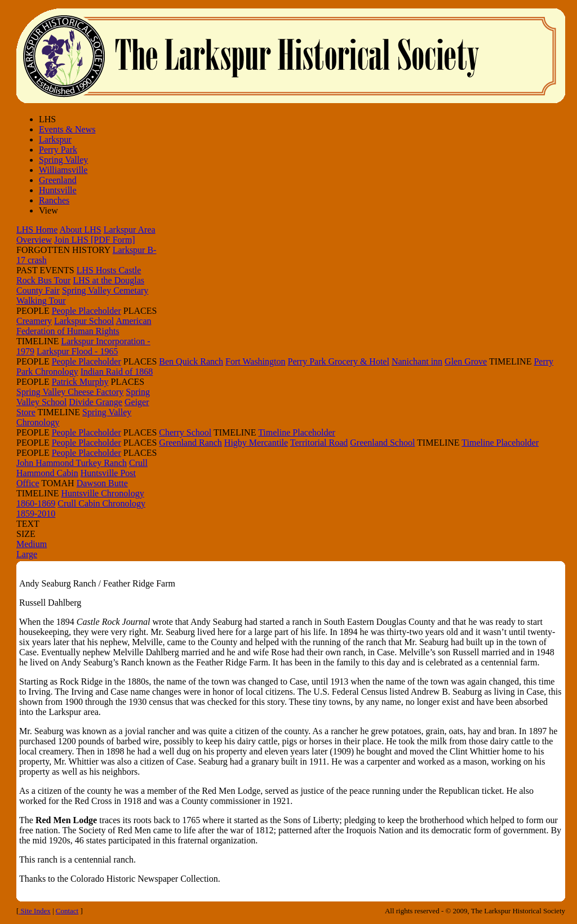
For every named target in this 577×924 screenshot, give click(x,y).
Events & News (67, 129)
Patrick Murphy (80, 382)
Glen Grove (466, 361)
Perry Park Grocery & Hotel (339, 361)
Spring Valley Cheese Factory (70, 392)
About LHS (80, 230)
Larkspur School (84, 321)
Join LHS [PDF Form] (95, 240)
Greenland (58, 180)
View (48, 210)
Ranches (54, 200)
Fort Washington (255, 361)
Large (27, 554)
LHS (47, 119)
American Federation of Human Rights (84, 326)
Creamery (34, 321)
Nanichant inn (417, 361)
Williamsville (63, 170)
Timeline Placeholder (297, 432)
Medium (32, 544)
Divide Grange (96, 402)
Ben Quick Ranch (191, 361)
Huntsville (58, 190)
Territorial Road (319, 443)
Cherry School (185, 432)
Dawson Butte (102, 483)
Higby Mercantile (256, 443)
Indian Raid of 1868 (117, 372)
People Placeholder (86, 311)
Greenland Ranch (190, 443)
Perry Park (58, 150)
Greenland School (382, 443)
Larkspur (55, 139)
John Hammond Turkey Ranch (72, 463)
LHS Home (37, 230)
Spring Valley (63, 160)
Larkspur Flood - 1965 (77, 351)
